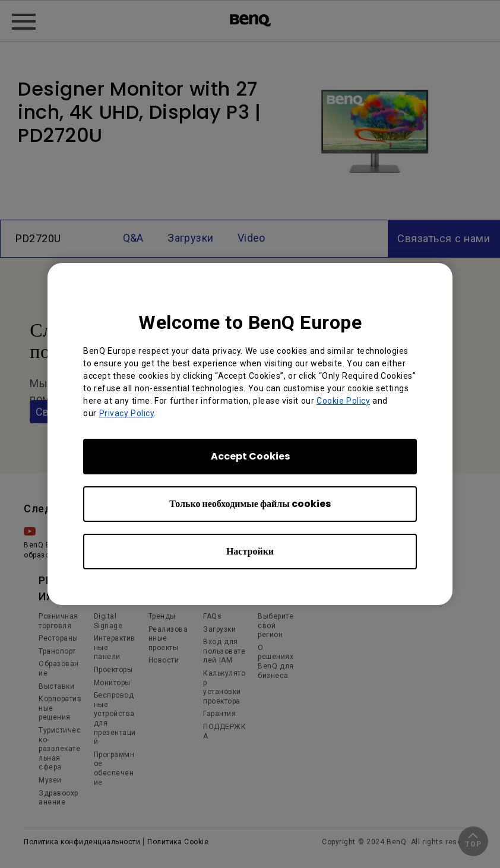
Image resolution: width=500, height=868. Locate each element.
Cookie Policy (343, 401)
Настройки (250, 551)
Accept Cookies (250, 456)
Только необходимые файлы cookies (250, 504)
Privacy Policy (127, 413)
